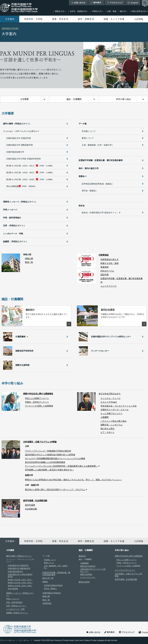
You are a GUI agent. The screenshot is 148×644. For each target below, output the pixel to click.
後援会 (45, 582)
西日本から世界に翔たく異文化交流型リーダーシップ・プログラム (55, 490)
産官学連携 (30, 505)
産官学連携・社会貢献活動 (35, 501)
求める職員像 (13, 589)
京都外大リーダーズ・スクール (115, 410)
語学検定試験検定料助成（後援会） (98, 184)
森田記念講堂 (84, 582)
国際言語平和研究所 (88, 566)
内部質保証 (104, 255)
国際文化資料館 (86, 574)
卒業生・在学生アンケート (37, 402)
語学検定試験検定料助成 (53, 585)
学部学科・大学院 (33, 19)
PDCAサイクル (107, 271)
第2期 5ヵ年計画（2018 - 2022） (20, 583)
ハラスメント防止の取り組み (114, 421)
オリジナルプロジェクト (110, 394)
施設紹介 (82, 556)
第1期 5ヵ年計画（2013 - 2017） (20, 580)
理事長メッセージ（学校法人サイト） (20, 202)
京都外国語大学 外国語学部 (18, 138)
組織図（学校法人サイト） (17, 613)
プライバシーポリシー (8, 640)
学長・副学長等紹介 (12, 218)
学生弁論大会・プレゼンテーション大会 (119, 406)
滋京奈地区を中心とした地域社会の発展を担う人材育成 (50, 455)
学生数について (89, 131)
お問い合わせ (78, 3)
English (133, 3)
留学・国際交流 (86, 19)
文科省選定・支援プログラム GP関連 (40, 442)
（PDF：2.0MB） (30, 180)
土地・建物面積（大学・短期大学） (98, 145)
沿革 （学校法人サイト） (14, 226)
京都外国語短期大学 (15, 152)
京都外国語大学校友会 (52, 593)
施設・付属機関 (74, 99)
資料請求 (96, 3)
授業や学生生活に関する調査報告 (38, 394)
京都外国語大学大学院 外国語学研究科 (24, 159)
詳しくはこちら (69, 324)
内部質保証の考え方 (110, 259)
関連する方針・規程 (110, 263)
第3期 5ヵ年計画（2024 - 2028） (20, 586)
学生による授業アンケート (37, 398)
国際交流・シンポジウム (112, 425)
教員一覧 (29, 262)
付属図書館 (84, 563)
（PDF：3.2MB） (30, 166)
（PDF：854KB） (21, 186)
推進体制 (105, 267)
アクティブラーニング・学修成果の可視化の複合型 (48, 451)
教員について (88, 138)
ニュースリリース (109, 286)
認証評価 (105, 275)
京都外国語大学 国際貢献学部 (20, 145)
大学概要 (25, 99)
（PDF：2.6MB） (30, 173)
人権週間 (105, 417)
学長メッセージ (10, 210)
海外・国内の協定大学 (89, 168)
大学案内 (10, 19)
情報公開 (29, 259)
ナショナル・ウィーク (111, 398)
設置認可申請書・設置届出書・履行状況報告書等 (101, 160)
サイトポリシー (25, 640)
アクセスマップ (115, 3)
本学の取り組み (123, 99)
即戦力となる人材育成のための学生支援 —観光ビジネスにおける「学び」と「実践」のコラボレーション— (73, 480)
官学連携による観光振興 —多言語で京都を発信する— (49, 470)
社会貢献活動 (31, 509)
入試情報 (139, 19)
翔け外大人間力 (108, 429)
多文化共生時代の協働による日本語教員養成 (45, 462)
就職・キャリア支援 (114, 19)
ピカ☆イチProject (109, 402)
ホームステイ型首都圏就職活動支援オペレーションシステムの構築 (55, 458)
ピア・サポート (108, 432)
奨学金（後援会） (90, 191)
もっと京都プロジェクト (112, 413)
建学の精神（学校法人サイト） (17, 124)
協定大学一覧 (48, 578)
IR (102, 282)
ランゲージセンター (88, 577)
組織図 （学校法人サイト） (15, 242)
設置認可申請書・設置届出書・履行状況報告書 (122, 278)
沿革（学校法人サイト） (16, 606)
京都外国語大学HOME (10, 28)
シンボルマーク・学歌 (13, 234)
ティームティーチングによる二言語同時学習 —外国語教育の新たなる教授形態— (61, 466)
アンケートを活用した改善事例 (39, 406)
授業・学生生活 (60, 19)
